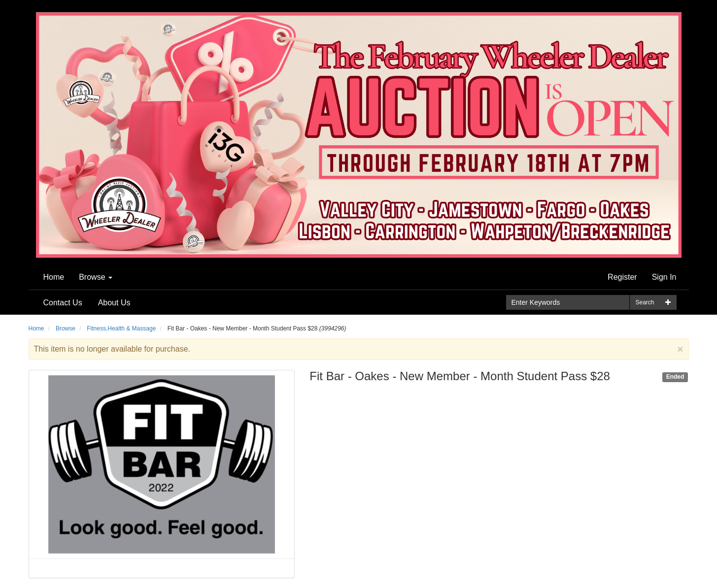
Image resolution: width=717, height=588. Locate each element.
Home (54, 277)
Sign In (664, 277)
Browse (96, 277)
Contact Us (63, 303)
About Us (114, 303)
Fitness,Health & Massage (121, 328)
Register (622, 277)
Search (645, 302)
